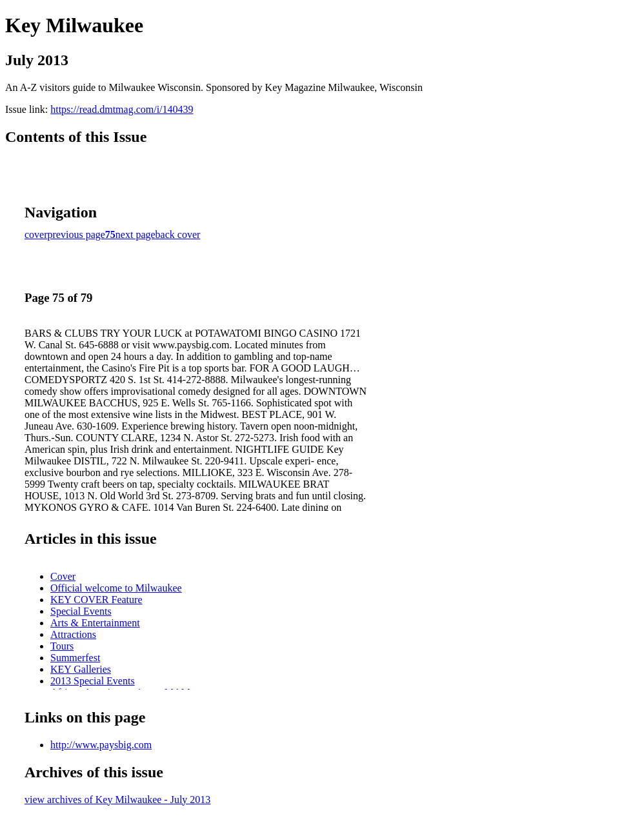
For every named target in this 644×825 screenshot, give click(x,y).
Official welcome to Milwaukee (116, 588)
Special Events (81, 611)
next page (136, 234)
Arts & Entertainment (95, 623)
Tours (62, 646)
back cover (178, 234)
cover (36, 234)
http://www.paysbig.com (101, 745)
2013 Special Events (93, 681)
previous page (76, 234)
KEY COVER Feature (96, 600)
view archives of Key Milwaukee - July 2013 (117, 800)
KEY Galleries (81, 669)
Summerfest (75, 658)
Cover (63, 576)
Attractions (73, 634)
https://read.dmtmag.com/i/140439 (122, 109)
